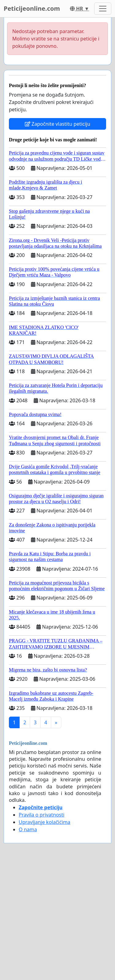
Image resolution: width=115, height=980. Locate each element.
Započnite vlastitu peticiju (58, 124)
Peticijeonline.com (32, 8)
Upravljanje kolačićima (44, 822)
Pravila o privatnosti (42, 815)
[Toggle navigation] (103, 9)
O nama (28, 829)
